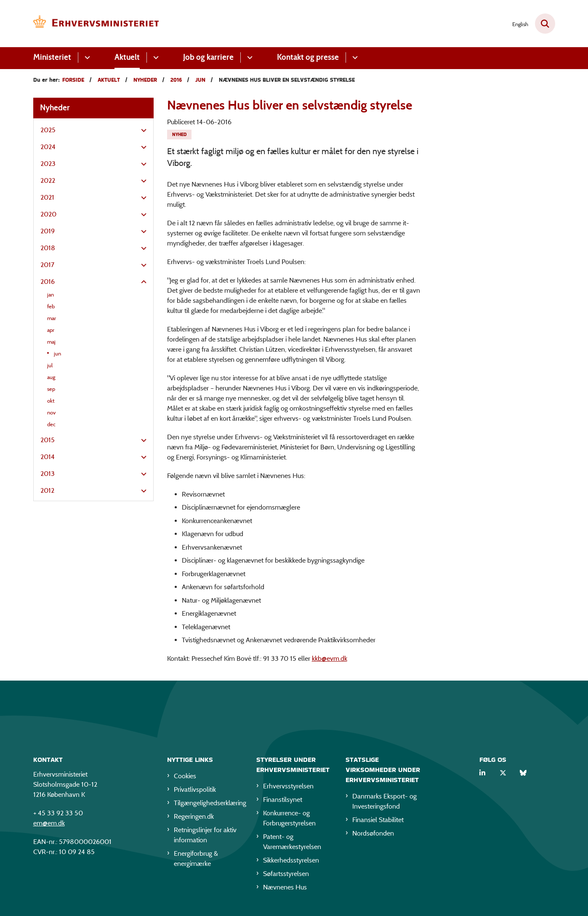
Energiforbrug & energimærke (196, 860)
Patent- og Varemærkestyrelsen (292, 843)
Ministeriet (52, 57)
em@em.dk (49, 825)
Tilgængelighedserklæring (208, 805)
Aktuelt (127, 57)
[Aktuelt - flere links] (155, 57)
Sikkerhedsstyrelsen (291, 862)
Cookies (185, 778)
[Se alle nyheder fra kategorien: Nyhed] (179, 135)
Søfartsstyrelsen (286, 875)
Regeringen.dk (194, 818)
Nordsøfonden (373, 835)
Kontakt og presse (308, 57)
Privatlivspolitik (195, 791)
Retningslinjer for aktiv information (205, 837)
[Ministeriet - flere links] (86, 57)
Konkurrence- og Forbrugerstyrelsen (289, 820)
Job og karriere (208, 57)
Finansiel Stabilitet (378, 821)
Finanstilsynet (283, 801)
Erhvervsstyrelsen (288, 788)
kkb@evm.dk (330, 658)
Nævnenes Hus (285, 889)
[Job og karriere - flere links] (249, 57)
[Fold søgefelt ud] (545, 24)
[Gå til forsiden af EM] (96, 24)
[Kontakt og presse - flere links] (354, 57)
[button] (142, 131)
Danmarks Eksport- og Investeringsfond (384, 803)
